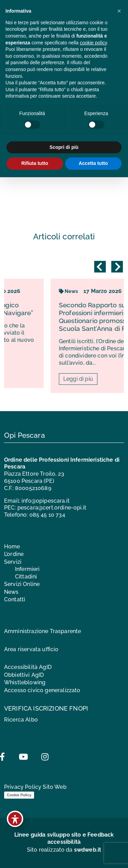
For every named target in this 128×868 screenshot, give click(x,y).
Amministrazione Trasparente (42, 631)
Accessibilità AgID (28, 667)
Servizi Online (22, 584)
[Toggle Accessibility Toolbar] (15, 819)
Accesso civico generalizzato (42, 690)
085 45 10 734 (47, 515)
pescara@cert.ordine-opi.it (52, 508)
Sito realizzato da (64, 850)
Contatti (15, 599)
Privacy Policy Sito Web (35, 787)
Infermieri (27, 569)
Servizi (13, 562)
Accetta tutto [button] (93, 163)
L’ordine (14, 554)
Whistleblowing (25, 682)
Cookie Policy (19, 795)
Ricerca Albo (21, 720)
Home (12, 547)
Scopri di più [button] (64, 147)
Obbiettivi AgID (24, 675)
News (11, 592)
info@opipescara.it (46, 501)
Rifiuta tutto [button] (35, 163)
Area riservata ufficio (31, 649)
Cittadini (26, 577)
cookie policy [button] (93, 43)
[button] (119, 11)
